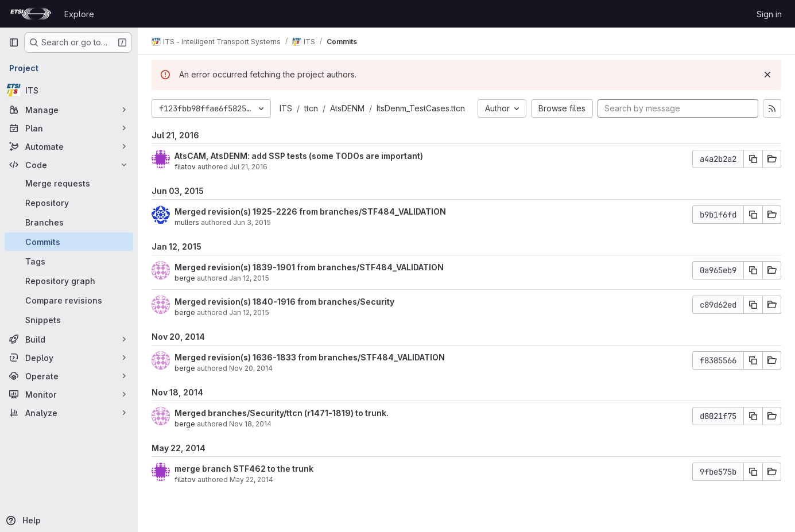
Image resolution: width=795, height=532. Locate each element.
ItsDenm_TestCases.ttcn (421, 108)
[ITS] (69, 90)
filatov (185, 167)
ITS (286, 108)
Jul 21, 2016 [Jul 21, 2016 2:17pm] (249, 167)
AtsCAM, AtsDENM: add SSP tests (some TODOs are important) (299, 156)
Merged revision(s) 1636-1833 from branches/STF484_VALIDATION (310, 357)
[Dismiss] (767, 75)
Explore (79, 14)
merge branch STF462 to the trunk (244, 469)
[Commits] (69, 242)
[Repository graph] (69, 281)
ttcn (311, 108)
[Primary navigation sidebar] (14, 42)
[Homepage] (31, 14)
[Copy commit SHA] (753, 159)
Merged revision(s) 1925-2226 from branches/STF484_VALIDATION (310, 211)
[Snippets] (69, 320)
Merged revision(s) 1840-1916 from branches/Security (284, 302)
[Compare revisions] (69, 300)
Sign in (769, 14)
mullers (187, 222)
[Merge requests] (69, 183)
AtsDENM (347, 108)
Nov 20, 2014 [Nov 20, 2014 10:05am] (251, 368)
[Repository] (69, 203)
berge (185, 278)
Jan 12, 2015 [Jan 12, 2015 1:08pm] (249, 312)
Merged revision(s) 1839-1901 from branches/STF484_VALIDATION (309, 267)
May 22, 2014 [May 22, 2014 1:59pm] (251, 479)
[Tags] (69, 261)
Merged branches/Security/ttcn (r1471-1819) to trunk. (282, 413)
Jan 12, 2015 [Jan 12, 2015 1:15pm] (249, 278)
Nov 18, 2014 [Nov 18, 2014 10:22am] (250, 424)
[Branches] (69, 222)
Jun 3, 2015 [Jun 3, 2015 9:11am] (252, 222)
